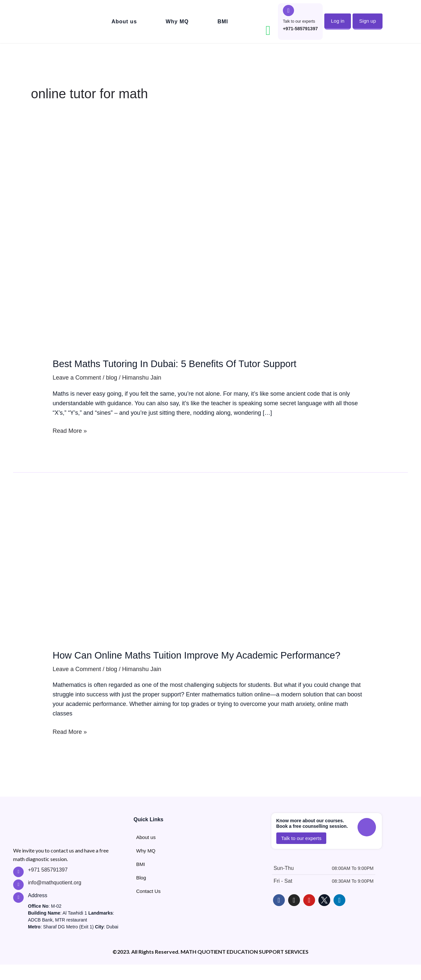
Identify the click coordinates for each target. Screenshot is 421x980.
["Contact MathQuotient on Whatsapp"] (268, 30)
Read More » (70, 430)
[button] (338, 21)
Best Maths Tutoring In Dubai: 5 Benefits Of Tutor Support (204, 363)
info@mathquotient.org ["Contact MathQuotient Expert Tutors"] (55, 898)
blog (111, 378)
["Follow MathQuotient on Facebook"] (279, 916)
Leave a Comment (77, 378)
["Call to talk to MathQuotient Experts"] (288, 11)
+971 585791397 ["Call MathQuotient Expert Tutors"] (48, 885)
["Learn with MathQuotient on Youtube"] (309, 916)
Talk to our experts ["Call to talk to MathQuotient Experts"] (299, 21)
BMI (223, 22)
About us (124, 22)
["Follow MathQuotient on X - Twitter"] (324, 916)
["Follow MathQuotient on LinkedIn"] (339, 916)
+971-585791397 (300, 29)
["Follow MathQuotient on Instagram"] (294, 916)
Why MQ (177, 22)
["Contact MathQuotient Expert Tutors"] (18, 900)
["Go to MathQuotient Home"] (51, 21)
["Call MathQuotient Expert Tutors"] (18, 887)
